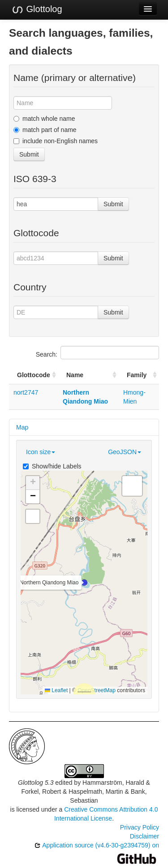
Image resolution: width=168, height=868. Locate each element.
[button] (84, 583)
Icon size (41, 452)
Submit (29, 154)
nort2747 (26, 392)
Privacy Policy (140, 827)
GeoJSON (125, 452)
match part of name (45, 130)
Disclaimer (144, 836)
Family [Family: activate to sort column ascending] (137, 375)
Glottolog (37, 9)
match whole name (44, 119)
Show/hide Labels (52, 466)
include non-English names (56, 141)
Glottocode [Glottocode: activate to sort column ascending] (34, 375)
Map (22, 427)
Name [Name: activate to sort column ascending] (75, 375)
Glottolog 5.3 (36, 783)
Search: (97, 353)
